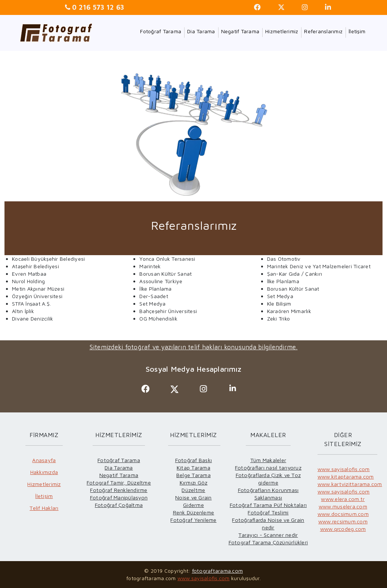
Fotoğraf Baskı (194, 460)
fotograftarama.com (218, 571)
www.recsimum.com (343, 521)
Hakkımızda (44, 472)
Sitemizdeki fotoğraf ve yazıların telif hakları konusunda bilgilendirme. (194, 347)
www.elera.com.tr (343, 499)
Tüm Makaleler (268, 460)
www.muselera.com (343, 506)
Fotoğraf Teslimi (268, 512)
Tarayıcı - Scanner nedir (268, 535)
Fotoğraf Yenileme (193, 520)
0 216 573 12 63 (97, 7)
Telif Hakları (44, 508)
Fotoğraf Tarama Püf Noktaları (268, 505)
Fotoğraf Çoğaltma (119, 505)
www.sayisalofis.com (344, 469)
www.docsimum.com (343, 514)
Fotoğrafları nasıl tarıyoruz (268, 468)
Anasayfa (44, 460)
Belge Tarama (193, 475)
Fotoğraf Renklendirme (119, 490)
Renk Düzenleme (194, 512)
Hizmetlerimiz (282, 31)
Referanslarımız (323, 31)
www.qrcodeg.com (343, 529)
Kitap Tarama (193, 468)
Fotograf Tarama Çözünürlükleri (268, 542)
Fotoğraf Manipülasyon (119, 497)
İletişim (357, 31)
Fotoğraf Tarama (161, 31)
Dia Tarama (201, 31)
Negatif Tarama (240, 31)
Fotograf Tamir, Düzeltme (119, 482)
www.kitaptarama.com (346, 476)
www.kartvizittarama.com (350, 484)
